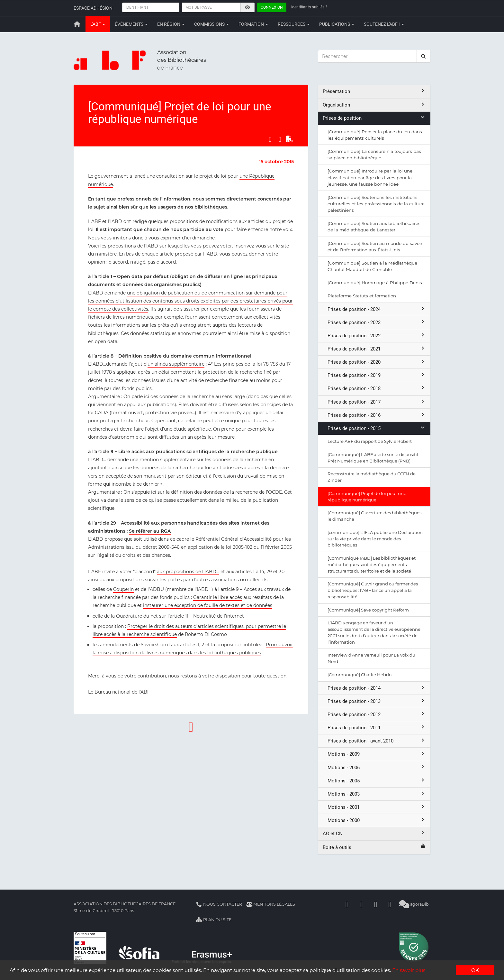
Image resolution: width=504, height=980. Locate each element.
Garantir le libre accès (218, 597)
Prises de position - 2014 (377, 688)
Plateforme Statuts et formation (362, 296)
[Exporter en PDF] (290, 139)
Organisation (374, 105)
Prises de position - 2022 (377, 336)
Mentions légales (271, 904)
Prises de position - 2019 (377, 375)
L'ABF (98, 24)
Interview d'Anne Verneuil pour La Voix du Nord (371, 658)
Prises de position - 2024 (377, 309)
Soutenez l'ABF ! (384, 24)
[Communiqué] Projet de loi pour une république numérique (367, 497)
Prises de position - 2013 (377, 701)
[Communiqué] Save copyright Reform (368, 610)
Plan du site (214, 920)
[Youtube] (376, 904)
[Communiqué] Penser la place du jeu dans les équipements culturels (375, 135)
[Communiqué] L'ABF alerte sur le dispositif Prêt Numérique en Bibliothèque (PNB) (373, 458)
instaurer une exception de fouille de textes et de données (208, 605)
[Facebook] (347, 904)
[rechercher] (424, 56)
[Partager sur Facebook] (270, 139)
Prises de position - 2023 (377, 322)
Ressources (294, 24)
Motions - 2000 (377, 820)
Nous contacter (219, 904)
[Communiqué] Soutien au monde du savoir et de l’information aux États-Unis (375, 247)
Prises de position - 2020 (377, 362)
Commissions (212, 24)
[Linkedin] (361, 904)
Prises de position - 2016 (377, 415)
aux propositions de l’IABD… (188, 572)
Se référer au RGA (150, 531)
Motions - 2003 (377, 794)
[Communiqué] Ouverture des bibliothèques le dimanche (374, 516)
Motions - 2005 (377, 781)
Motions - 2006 (377, 767)
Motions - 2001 (377, 807)
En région (171, 24)
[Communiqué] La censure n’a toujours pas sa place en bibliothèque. (374, 154)
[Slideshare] (390, 904)
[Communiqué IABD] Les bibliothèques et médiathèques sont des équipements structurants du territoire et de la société (372, 565)
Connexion (272, 7)
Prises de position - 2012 (377, 714)
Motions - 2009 (377, 754)
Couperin (123, 589)
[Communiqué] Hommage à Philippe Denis (375, 283)
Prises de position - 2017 (377, 402)
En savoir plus (409, 971)
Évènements (131, 24)
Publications (337, 24)
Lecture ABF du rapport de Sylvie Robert (370, 441)
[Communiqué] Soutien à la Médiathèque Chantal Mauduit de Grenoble (372, 266)
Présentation (374, 91)
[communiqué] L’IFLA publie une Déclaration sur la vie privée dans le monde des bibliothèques (375, 539)
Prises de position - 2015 (377, 428)
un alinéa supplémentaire (176, 364)
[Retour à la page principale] (77, 24)
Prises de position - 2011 (377, 728)
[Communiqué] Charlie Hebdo (360, 675)
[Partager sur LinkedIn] (280, 139)
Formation (253, 24)
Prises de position (374, 118)
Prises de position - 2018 (377, 388)
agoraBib (414, 904)
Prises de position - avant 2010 (377, 741)
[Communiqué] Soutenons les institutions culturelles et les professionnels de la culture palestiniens (376, 204)
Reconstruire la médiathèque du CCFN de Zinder (372, 477)
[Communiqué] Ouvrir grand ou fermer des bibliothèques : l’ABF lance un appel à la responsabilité (373, 590)
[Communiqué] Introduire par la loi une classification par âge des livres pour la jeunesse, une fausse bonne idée (370, 177)
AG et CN (374, 833)
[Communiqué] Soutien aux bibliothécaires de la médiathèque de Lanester (374, 227)
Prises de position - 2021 (377, 349)
